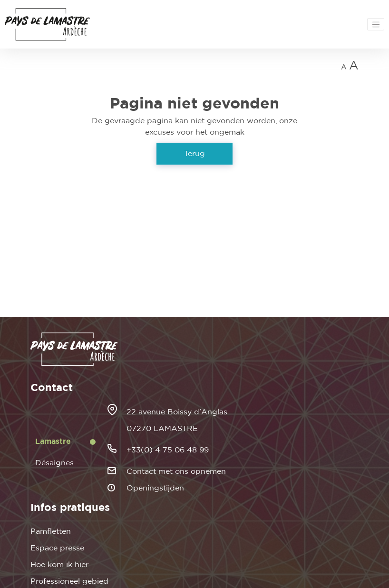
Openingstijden (155, 488)
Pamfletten (51, 531)
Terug (194, 154)
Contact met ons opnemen (176, 471)
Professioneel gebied (69, 581)
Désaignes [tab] (54, 463)
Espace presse (57, 548)
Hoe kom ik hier (59, 565)
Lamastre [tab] (53, 441)
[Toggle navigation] (376, 24)
